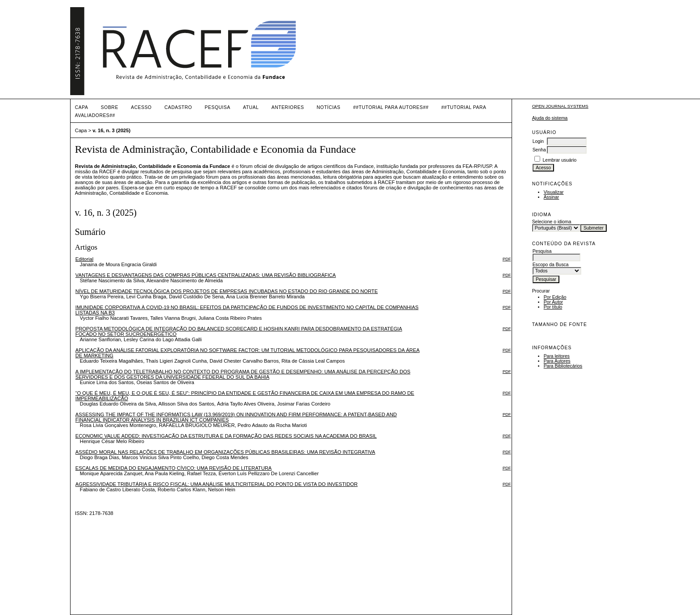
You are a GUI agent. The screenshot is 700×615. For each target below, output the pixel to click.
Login (538, 141)
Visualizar (554, 192)
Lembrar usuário (560, 160)
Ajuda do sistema (550, 118)
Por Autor (553, 302)
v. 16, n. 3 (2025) (111, 130)
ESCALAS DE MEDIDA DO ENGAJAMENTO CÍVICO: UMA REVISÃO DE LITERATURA (174, 468)
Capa (82, 107)
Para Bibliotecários (563, 366)
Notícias (328, 107)
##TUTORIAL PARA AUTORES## (391, 107)
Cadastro (178, 107)
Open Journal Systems (560, 106)
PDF (507, 259)
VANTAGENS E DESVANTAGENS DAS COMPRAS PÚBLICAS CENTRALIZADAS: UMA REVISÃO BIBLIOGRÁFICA (206, 275)
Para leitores (557, 356)
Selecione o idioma (552, 222)
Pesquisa (218, 107)
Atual (251, 107)
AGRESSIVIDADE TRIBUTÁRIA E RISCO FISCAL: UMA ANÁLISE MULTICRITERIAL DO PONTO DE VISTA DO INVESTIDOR (217, 484)
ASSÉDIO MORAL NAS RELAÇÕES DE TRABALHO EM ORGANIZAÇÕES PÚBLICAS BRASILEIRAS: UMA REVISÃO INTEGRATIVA (225, 452)
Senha (539, 150)
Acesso (141, 107)
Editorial (84, 259)
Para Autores (557, 361)
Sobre (110, 107)
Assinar (552, 197)
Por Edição (555, 297)
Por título (553, 307)
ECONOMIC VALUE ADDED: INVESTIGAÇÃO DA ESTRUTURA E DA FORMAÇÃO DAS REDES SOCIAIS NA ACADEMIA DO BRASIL (226, 436)
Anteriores (288, 107)
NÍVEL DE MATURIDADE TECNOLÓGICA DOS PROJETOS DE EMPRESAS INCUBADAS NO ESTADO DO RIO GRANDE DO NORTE (227, 291)
